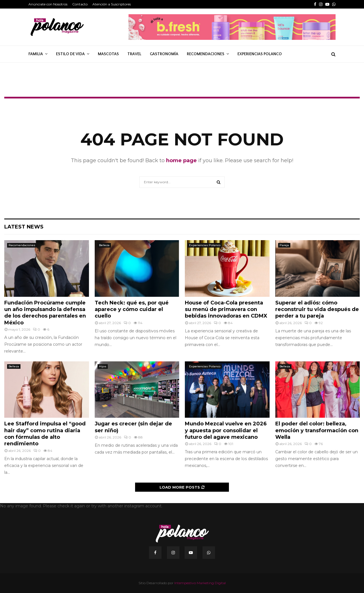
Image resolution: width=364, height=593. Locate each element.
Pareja (284, 245)
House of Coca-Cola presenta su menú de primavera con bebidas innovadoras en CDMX (226, 309)
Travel (134, 54)
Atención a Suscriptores (112, 4)
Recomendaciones (206, 54)
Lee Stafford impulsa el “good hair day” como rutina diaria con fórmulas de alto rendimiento (45, 434)
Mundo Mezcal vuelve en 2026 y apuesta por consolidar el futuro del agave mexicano (226, 430)
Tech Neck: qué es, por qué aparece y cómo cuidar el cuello (132, 309)
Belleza (104, 245)
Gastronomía (164, 54)
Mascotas (108, 54)
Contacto (80, 4)
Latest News (24, 227)
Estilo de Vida (70, 54)
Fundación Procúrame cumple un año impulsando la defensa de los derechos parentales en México (45, 313)
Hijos (103, 366)
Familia (36, 54)
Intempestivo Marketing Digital (200, 583)
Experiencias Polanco (260, 54)
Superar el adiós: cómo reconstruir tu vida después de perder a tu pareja (317, 309)
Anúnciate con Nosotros (48, 4)
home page (181, 160)
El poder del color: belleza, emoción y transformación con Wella (317, 430)
